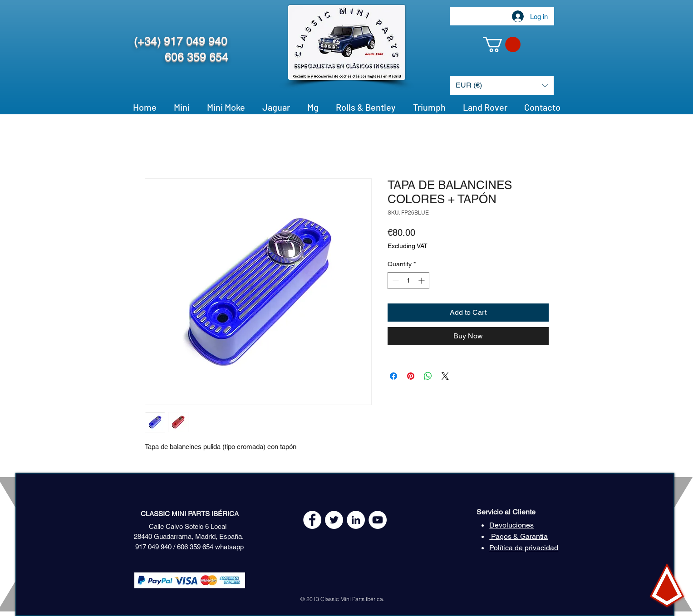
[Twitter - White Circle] (334, 520)
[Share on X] (445, 376)
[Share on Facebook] (393, 376)
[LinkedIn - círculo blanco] (356, 520)
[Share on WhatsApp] (428, 376)
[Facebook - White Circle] (312, 520)
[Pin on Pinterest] (411, 376)
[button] (502, 44)
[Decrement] (395, 281)
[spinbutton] (408, 281)
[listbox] (502, 86)
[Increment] (422, 281)
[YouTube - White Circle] (378, 520)
